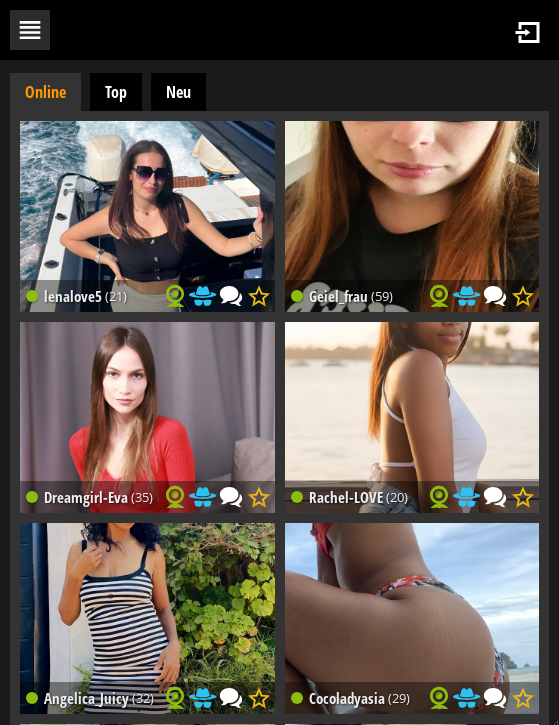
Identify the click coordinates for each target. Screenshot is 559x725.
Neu (178, 92)
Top (116, 92)
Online (45, 92)
